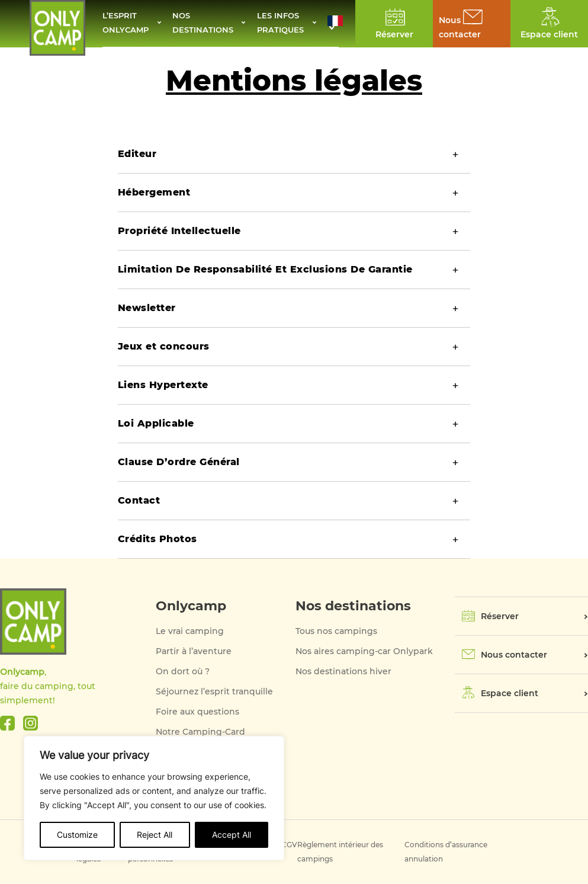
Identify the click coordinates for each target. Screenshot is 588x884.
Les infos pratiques (282, 24)
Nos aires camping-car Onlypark (364, 651)
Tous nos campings (336, 631)
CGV (289, 845)
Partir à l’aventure (194, 651)
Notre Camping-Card (200, 732)
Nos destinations (204, 24)
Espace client (510, 693)
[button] (335, 24)
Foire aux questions (197, 712)
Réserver (500, 616)
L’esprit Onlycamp (127, 24)
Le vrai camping (190, 631)
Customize (77, 835)
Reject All (155, 835)
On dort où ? (183, 671)
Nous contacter (514, 655)
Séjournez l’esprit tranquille (214, 691)
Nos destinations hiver (343, 671)
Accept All (232, 835)
